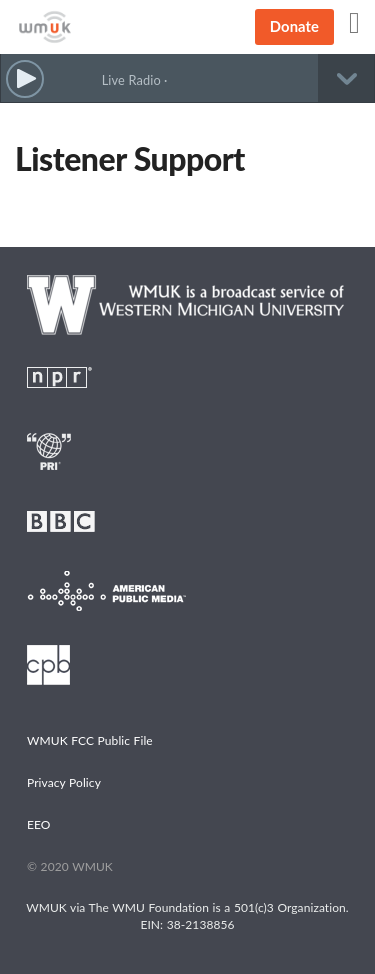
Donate (294, 26)
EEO (39, 824)
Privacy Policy (64, 782)
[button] (25, 80)
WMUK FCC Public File (90, 740)
